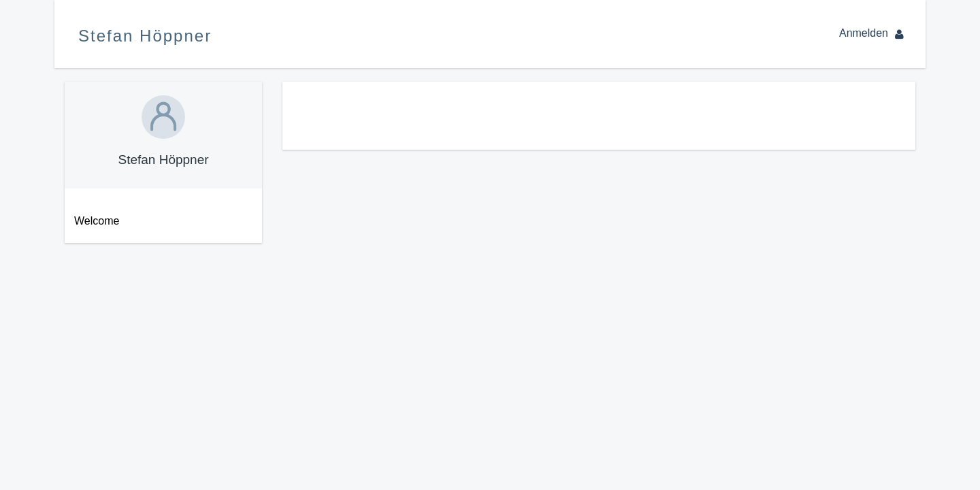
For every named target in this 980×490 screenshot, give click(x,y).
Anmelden (875, 33)
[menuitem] (158, 221)
